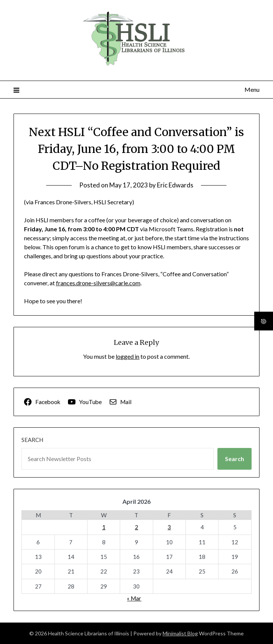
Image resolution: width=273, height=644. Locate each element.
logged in (127, 356)
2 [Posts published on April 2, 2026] (136, 527)
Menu (252, 89)
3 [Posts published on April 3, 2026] (169, 527)
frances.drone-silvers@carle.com (98, 283)
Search (32, 440)
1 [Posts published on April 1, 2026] (104, 527)
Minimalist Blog (180, 633)
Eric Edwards (175, 185)
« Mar (134, 598)
